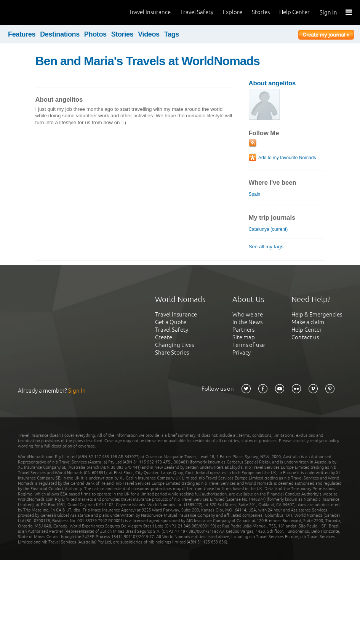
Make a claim (308, 322)
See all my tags (266, 247)
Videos (149, 34)
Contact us (305, 337)
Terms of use (249, 345)
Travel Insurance (150, 12)
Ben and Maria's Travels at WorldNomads (148, 61)
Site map (244, 337)
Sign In (328, 12)
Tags (172, 34)
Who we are (248, 314)
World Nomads (40, 12)
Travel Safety (197, 12)
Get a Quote (171, 322)
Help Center (294, 12)
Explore (233, 12)
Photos (95, 34)
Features (22, 34)
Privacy (242, 352)
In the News (247, 322)
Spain (255, 194)
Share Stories (172, 352)
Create (164, 337)
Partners (243, 330)
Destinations (60, 34)
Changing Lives (174, 345)
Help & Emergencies (317, 314)
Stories (261, 12)
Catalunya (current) (268, 229)
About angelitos (272, 83)
